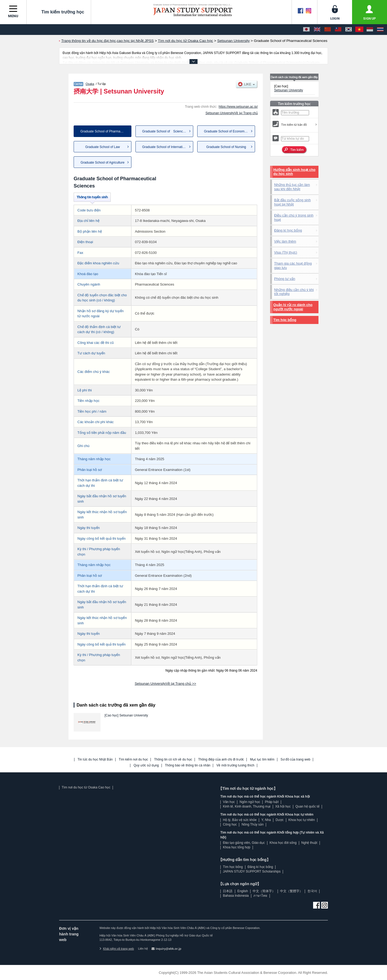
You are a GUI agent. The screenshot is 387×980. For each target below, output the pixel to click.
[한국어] (349, 30)
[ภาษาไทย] (380, 30)
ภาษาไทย (260, 896)
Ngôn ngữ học (250, 802)
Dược (279, 820)
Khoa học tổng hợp (236, 847)
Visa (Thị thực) (286, 252)
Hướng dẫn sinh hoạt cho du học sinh (294, 172)
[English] (317, 30)
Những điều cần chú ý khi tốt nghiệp (294, 292)
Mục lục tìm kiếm (262, 760)
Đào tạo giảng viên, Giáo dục (244, 843)
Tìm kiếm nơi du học (133, 760)
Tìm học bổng (285, 320)
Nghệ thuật (309, 843)
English (243, 891)
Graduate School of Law (103, 147)
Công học (230, 824)
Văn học (229, 802)
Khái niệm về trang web (117, 949)
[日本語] (306, 30)
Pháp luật (272, 802)
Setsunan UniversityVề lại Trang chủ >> (165, 684)
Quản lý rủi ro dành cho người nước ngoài (293, 307)
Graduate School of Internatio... (165, 147)
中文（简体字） (264, 891)
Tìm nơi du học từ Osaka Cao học (86, 787)
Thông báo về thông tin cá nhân (188, 765)
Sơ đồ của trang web (295, 760)
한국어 (312, 891)
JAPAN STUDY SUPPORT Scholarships (252, 871)
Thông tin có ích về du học (173, 760)
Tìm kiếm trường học (59, 12)
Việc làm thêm (285, 241)
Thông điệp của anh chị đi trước (221, 760)
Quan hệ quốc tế (307, 806)
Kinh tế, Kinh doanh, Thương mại (247, 806)
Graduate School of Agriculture (103, 163)
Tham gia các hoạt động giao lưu (293, 266)
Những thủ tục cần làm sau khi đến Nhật (292, 187)
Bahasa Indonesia (236, 896)
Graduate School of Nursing (226, 147)
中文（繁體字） (291, 891)
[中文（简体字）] (328, 30)
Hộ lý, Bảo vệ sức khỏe (240, 820)
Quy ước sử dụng (146, 765)
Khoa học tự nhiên (302, 820)
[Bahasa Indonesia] (370, 30)
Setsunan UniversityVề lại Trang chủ (232, 113)
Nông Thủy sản (253, 824)
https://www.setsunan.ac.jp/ (238, 107)
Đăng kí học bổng (288, 230)
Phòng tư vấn (285, 279)
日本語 (228, 891)
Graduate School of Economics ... (228, 131)
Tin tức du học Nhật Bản (95, 760)
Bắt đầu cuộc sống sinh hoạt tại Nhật (292, 202)
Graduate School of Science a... (166, 131)
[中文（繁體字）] (338, 30)
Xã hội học (283, 806)
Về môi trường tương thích (235, 765)
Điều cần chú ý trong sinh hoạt (294, 217)
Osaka (90, 84)
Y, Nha (266, 820)
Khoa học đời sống (283, 843)
